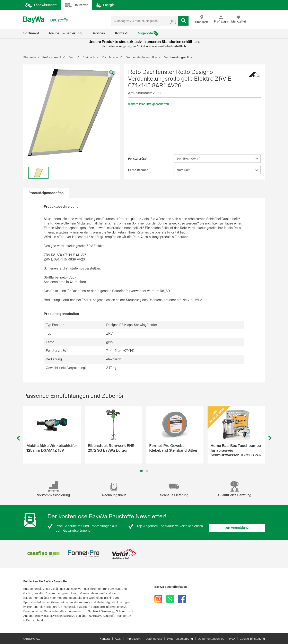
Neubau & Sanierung (65, 33)
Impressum (133, 639)
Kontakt (121, 33)
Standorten (172, 42)
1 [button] (141, 471)
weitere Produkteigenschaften (149, 104)
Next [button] (270, 438)
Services (98, 33)
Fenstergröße (137, 159)
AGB (118, 639)
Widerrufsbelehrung (180, 639)
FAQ (232, 639)
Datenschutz (154, 639)
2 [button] (147, 471)
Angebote (145, 33)
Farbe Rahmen (138, 170)
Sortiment (31, 33)
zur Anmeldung (237, 528)
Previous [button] (18, 438)
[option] (72, 113)
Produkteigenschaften (46, 193)
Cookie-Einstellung (252, 639)
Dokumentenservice (211, 639)
